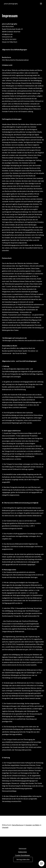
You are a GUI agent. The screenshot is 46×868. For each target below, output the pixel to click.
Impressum (23, 848)
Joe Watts (36, 825)
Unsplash (29, 825)
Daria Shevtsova (17, 825)
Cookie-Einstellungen (22, 855)
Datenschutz (22, 852)
